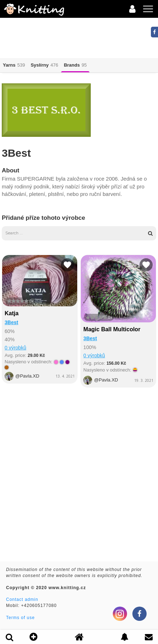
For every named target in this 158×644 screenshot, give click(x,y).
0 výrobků (15, 348)
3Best (11, 322)
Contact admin (22, 599)
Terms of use (20, 618)
